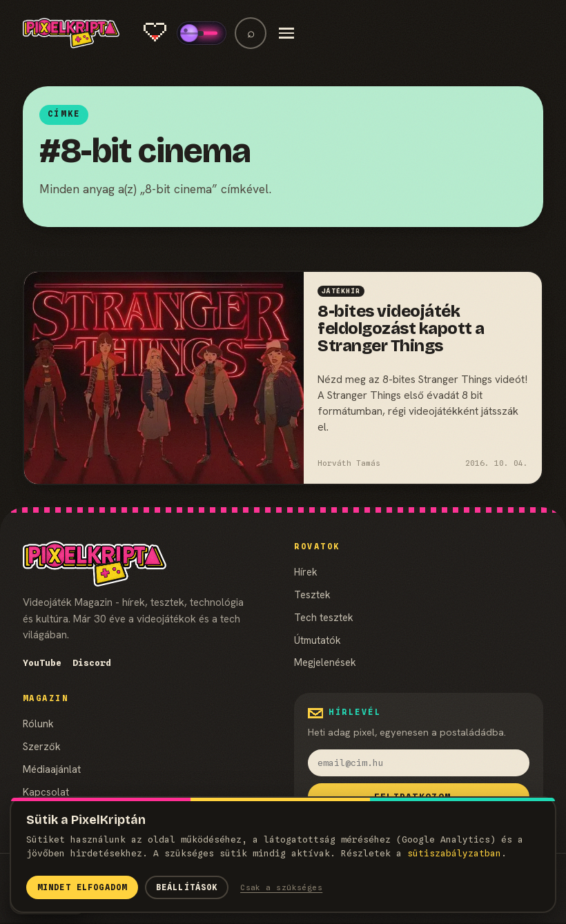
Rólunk (38, 724)
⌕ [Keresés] (251, 33)
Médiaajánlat (52, 769)
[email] (419, 763)
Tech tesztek (324, 617)
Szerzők (42, 746)
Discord (92, 663)
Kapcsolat (46, 792)
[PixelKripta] (71, 33)
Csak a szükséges (281, 887)
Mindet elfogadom (82, 887)
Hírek (306, 572)
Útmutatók (318, 640)
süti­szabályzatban (454, 853)
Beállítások (187, 887)
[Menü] (286, 33)
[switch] (202, 33)
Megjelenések (325, 662)
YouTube (42, 663)
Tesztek (312, 594)
